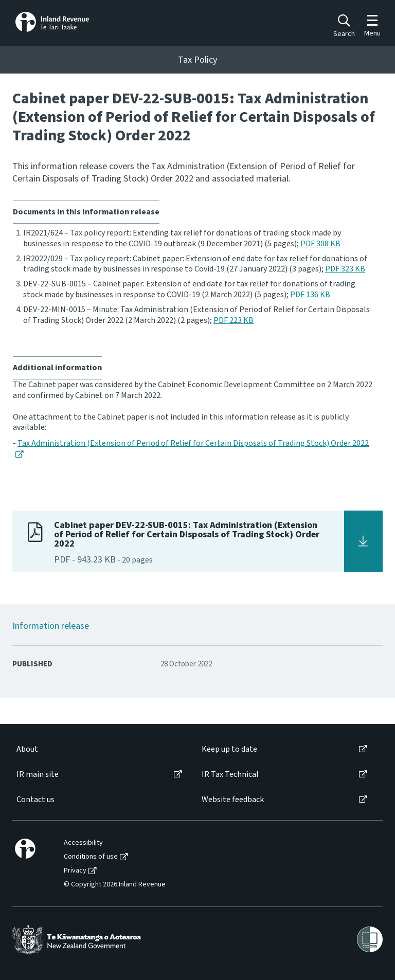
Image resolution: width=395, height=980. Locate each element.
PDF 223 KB (234, 320)
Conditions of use (91, 857)
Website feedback (233, 800)
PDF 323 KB (345, 269)
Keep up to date (229, 749)
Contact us (35, 800)
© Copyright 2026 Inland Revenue (115, 885)
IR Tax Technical (230, 775)
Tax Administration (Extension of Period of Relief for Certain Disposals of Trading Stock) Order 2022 (193, 443)
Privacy (75, 871)
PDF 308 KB (320, 244)
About (27, 749)
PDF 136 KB (310, 295)
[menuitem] (98, 749)
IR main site (38, 775)
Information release (51, 626)
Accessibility (83, 843)
